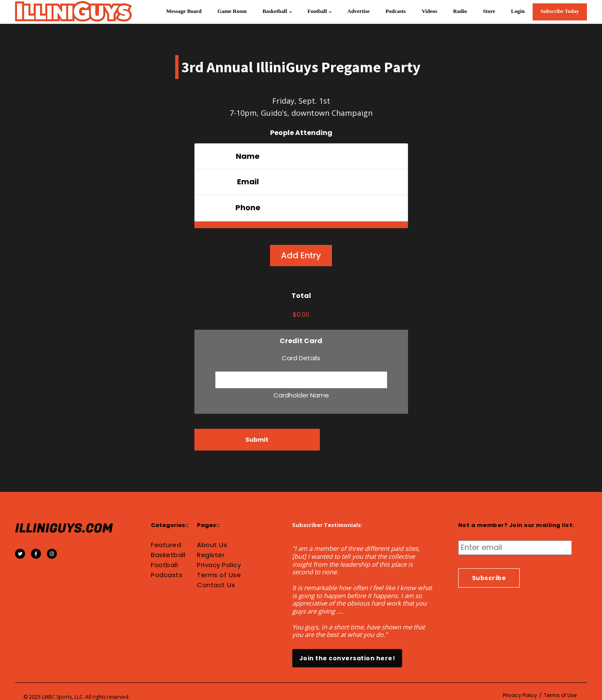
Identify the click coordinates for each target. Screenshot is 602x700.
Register (211, 555)
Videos (430, 11)
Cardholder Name (301, 395)
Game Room (232, 11)
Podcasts (395, 11)
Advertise (358, 11)
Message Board (184, 11)
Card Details (301, 358)
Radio (460, 11)
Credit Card (301, 341)
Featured (166, 545)
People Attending (301, 133)
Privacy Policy (219, 565)
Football (317, 11)
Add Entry (301, 255)
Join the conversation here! (347, 658)
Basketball (275, 11)
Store (489, 11)
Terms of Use (219, 575)
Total (301, 296)
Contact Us (216, 585)
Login (518, 11)
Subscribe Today (560, 11)
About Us (212, 545)
